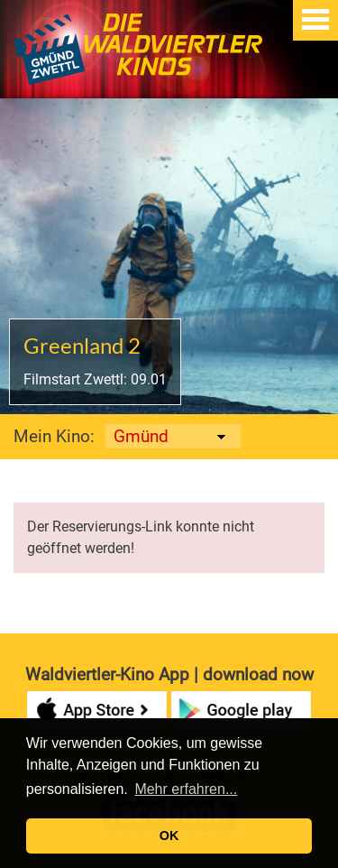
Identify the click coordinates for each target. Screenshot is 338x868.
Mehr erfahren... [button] (186, 789)
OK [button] (169, 836)
